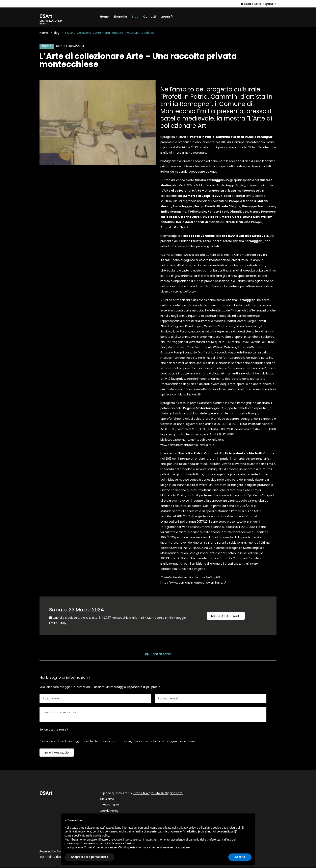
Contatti (149, 17)
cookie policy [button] (101, 836)
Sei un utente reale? (54, 730)
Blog (135, 17)
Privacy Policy (109, 805)
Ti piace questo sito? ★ (141, 794)
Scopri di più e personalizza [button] (89, 857)
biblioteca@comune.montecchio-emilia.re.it (192, 440)
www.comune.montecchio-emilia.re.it (187, 446)
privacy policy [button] (187, 828)
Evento (46, 46)
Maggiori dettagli (226, 616)
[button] (249, 820)
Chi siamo (107, 800)
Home (104, 17)
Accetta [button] (240, 857)
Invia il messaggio (57, 753)
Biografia (120, 17)
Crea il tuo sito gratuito (259, 4)
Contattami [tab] (158, 654)
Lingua (167, 17)
